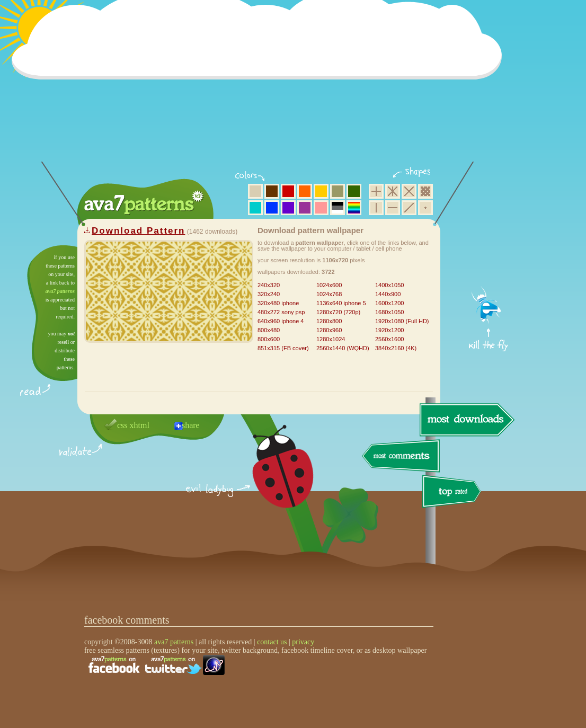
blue (272, 208)
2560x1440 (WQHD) (343, 348)
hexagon (393, 191)
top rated (454, 493)
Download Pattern (139, 231)
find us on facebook (114, 665)
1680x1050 (389, 312)
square (376, 191)
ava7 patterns (60, 291)
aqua (255, 208)
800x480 (269, 330)
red (288, 191)
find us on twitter (173, 665)
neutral (338, 208)
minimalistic (425, 208)
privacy (303, 642)
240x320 (269, 285)
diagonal (409, 208)
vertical (376, 208)
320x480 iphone (278, 303)
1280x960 (329, 330)
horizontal (393, 208)
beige (255, 191)
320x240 (269, 294)
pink (321, 208)
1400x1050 (389, 285)
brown (272, 191)
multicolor (354, 208)
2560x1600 (389, 339)
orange (305, 191)
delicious (272, 478)
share (191, 425)
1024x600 (329, 285)
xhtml (140, 425)
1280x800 (329, 321)
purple (305, 208)
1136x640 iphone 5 (341, 303)
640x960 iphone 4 (281, 321)
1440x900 (388, 294)
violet (288, 208)
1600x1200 (389, 303)
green (354, 191)
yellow (321, 191)
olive (338, 191)
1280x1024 (331, 339)
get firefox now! (489, 249)
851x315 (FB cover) (283, 348)
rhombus (409, 191)
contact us (272, 642)
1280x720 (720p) (338, 312)
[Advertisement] (260, 87)
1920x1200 (389, 330)
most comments (401, 456)
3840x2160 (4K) (396, 348)
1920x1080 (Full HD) (402, 321)
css (122, 425)
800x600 (269, 339)
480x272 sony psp (281, 312)
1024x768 (329, 294)
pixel (425, 191)
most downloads (466, 420)
